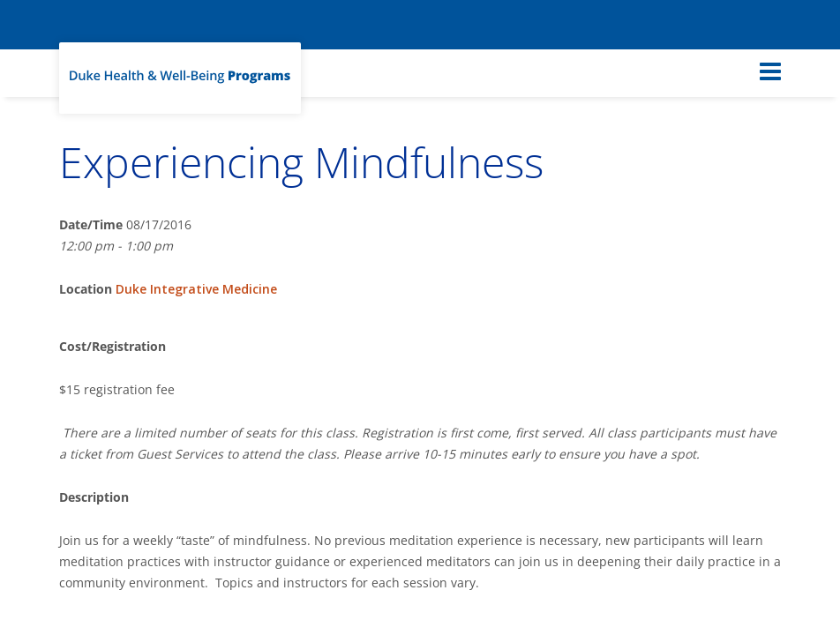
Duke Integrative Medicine (196, 289)
